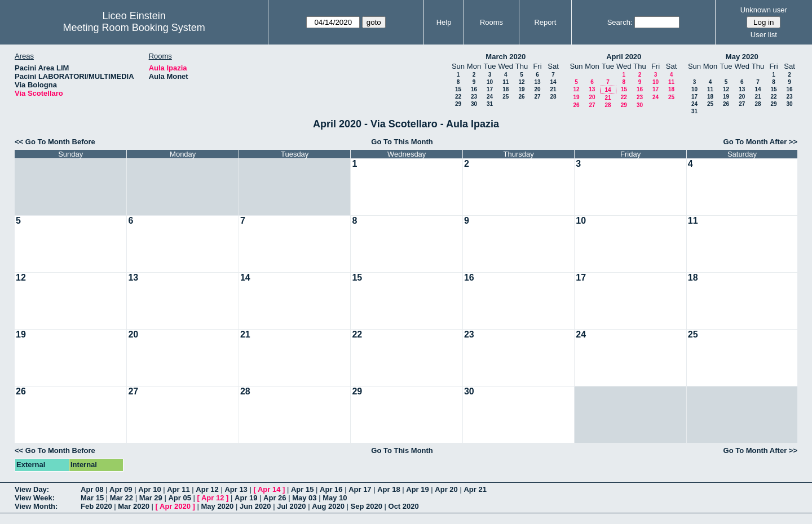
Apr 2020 (175, 506)
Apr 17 (360, 489)
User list (764, 35)
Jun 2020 (255, 506)
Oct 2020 (404, 506)
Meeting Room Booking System (134, 28)
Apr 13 (236, 489)
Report (545, 22)
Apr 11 (178, 489)
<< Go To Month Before (55, 142)
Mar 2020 (134, 506)
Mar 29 (151, 498)
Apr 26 (275, 498)
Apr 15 (302, 489)
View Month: (36, 506)
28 (553, 97)
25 (506, 97)
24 (490, 97)
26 (521, 97)
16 (474, 89)
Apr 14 (269, 489)
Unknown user (764, 10)
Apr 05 (179, 498)
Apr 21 (475, 489)
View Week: (35, 498)
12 (521, 82)
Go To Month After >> (760, 142)
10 (490, 82)
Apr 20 (446, 489)
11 (506, 82)
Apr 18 (389, 489)
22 (458, 97)
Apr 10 (149, 489)
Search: (620, 22)
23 (474, 97)
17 (490, 89)
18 (506, 89)
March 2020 (506, 57)
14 (553, 82)
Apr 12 (207, 489)
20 (537, 89)
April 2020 (624, 57)
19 (521, 89)
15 (458, 89)
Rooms (491, 22)
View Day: (32, 489)
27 (537, 97)
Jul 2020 (291, 506)
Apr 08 (92, 489)
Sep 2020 (367, 506)
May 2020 (742, 57)
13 (537, 82)
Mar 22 (122, 498)
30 (474, 104)
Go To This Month (402, 142)
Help (444, 22)
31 (490, 104)
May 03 (304, 498)
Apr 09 (121, 489)
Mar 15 (92, 498)
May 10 (335, 498)
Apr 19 (417, 489)
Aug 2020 (328, 506)
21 (553, 89)
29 (458, 104)
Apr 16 (331, 489)
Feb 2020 (96, 506)
